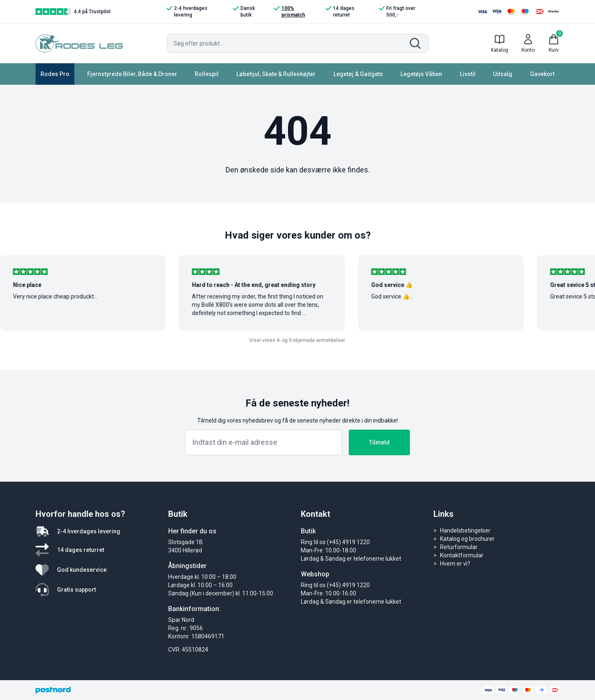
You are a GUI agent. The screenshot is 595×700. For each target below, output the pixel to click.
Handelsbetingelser (465, 530)
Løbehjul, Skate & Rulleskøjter (276, 74)
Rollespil (207, 74)
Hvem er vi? (455, 564)
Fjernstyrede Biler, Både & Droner (132, 74)
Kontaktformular (462, 555)
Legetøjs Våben (421, 74)
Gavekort (542, 74)
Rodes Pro (55, 74)
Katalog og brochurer (467, 539)
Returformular (459, 547)
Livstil (468, 74)
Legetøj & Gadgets (358, 74)
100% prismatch (289, 11)
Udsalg (503, 74)
